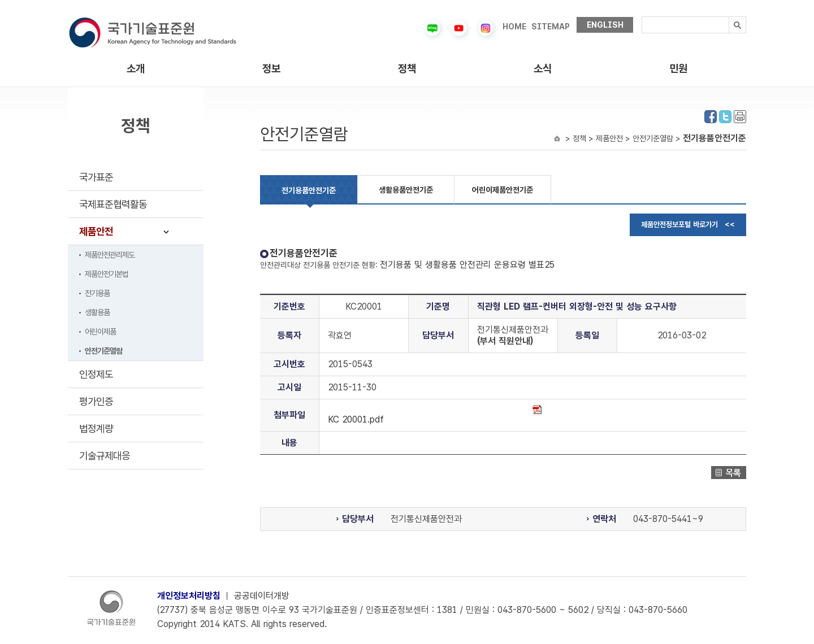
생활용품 (97, 312)
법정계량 (96, 428)
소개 (136, 69)
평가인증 (96, 401)
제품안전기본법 (107, 274)
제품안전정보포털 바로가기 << (688, 225)
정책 (407, 69)
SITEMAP (551, 27)
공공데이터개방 (262, 596)
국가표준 (96, 177)
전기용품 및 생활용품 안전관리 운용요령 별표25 (467, 265)
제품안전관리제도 (110, 255)
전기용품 (97, 293)
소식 (543, 69)
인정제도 (96, 374)
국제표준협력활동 (113, 204)
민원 (678, 69)
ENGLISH (605, 25)
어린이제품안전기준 (503, 190)
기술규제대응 (105, 456)
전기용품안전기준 (309, 190)
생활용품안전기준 (406, 190)
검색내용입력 (642, 17)
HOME (514, 27)
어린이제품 (100, 332)
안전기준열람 (103, 351)
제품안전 (96, 231)
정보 (271, 69)
